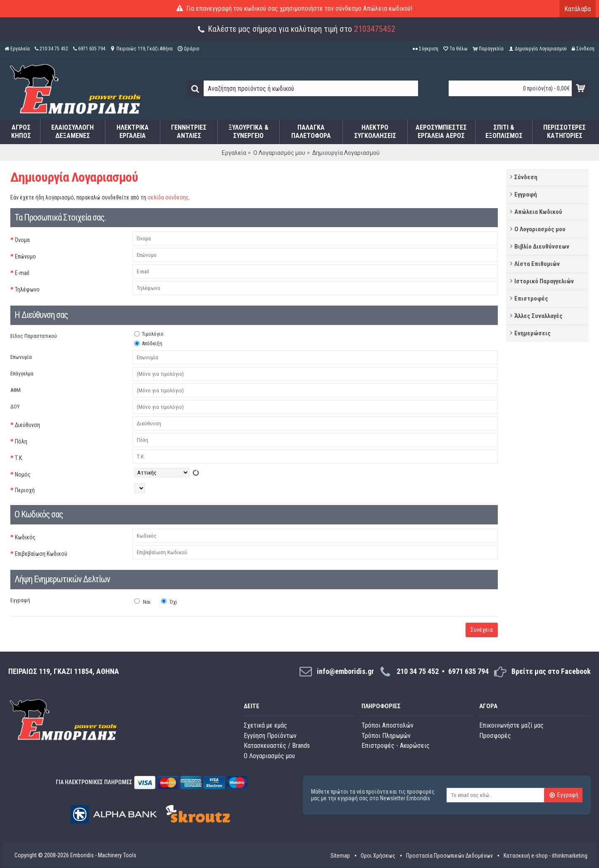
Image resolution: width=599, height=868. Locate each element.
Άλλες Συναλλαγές (538, 316)
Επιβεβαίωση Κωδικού (41, 554)
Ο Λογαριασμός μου (540, 229)
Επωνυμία (21, 357)
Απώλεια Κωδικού (538, 212)
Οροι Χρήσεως (378, 856)
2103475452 (375, 29)
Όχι (169, 602)
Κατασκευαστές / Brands (277, 746)
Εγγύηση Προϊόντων (270, 736)
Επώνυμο (25, 256)
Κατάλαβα (578, 9)
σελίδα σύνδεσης (168, 197)
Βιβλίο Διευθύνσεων (542, 247)
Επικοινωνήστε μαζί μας (511, 725)
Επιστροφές (531, 299)
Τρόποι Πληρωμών (386, 736)
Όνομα (22, 240)
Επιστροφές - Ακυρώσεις (396, 746)
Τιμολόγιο (149, 334)
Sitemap (340, 856)
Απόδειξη (148, 343)
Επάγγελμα (22, 374)
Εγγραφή (526, 194)
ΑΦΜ (15, 390)
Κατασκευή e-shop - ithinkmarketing (546, 856)
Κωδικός (25, 537)
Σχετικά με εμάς (265, 725)
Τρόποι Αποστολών (387, 725)
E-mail (22, 273)
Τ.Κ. (19, 458)
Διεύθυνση (27, 425)
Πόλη (21, 441)
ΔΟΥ (15, 407)
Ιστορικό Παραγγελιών (544, 281)
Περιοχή (25, 490)
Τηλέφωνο (27, 289)
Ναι (143, 602)
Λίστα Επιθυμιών (537, 264)
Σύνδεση (526, 177)
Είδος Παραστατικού (34, 336)
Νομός (23, 474)
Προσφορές (495, 736)
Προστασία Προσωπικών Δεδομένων (449, 856)
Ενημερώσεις (532, 333)
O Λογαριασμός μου (269, 756)
